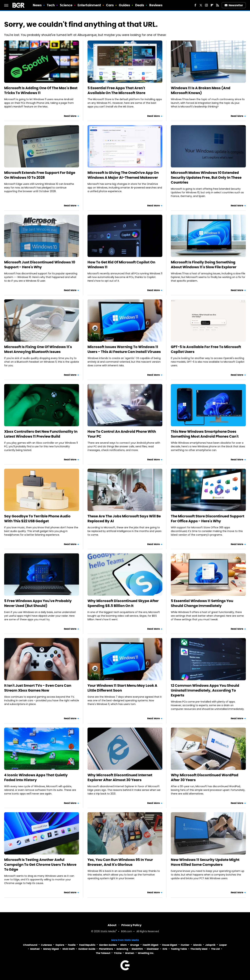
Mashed (35, 949)
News (37, 5)
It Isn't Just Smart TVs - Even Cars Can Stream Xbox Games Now (38, 688)
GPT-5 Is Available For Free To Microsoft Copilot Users (206, 349)
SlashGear (153, 949)
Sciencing (122, 949)
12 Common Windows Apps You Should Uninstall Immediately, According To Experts (205, 690)
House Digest (170, 945)
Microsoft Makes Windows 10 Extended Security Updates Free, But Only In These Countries (206, 178)
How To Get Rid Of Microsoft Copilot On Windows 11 (121, 265)
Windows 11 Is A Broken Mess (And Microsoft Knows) (201, 90)
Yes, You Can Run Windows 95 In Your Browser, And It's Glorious (120, 862)
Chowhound (30, 945)
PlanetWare (106, 949)
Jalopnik (210, 945)
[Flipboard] (212, 5)
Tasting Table (179, 949)
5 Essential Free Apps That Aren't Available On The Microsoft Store (116, 90)
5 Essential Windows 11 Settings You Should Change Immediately (202, 603)
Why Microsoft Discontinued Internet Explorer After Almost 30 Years (120, 777)
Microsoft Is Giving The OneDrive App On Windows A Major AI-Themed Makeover (123, 175)
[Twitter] (201, 5)
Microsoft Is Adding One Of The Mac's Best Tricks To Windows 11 (41, 90)
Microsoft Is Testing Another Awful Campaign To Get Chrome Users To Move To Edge (40, 865)
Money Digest (51, 949)
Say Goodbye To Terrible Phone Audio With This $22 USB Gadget (37, 519)
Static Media (108, 932)
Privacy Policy (131, 925)
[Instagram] (206, 5)
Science (66, 5)
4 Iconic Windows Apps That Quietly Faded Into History (36, 777)
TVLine (118, 953)
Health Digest (151, 945)
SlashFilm (137, 949)
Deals (140, 5)
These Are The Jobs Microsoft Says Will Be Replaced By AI (124, 519)
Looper (223, 945)
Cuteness (46, 945)
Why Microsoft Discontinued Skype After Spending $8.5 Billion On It (123, 603)
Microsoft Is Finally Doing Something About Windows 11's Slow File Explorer (204, 265)
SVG (165, 949)
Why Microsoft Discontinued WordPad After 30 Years (205, 777)
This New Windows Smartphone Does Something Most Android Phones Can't (205, 434)
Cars (110, 5)
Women (130, 953)
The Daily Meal (199, 949)
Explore (60, 945)
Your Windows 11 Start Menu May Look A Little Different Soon (122, 688)
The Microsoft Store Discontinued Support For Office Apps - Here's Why (208, 519)
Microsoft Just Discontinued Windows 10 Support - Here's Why (40, 265)
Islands (197, 945)
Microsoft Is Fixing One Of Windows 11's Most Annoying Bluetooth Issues (38, 349)
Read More (70, 116)
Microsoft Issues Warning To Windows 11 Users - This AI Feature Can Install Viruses (124, 349)
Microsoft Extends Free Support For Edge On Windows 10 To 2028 (40, 175)
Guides (125, 5)
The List (215, 949)
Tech (51, 5)
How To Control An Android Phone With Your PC (122, 434)
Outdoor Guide (87, 949)
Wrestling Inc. (146, 953)
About (112, 925)
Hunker (185, 945)
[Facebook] (195, 5)
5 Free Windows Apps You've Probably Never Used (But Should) (38, 603)
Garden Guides (108, 945)
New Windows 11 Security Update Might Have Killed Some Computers (205, 862)
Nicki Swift (69, 949)
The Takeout (103, 953)
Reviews (156, 5)
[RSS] (218, 5)
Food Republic (87, 945)
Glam (124, 945)
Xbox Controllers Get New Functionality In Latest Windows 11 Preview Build (41, 434)
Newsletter (234, 5)
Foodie (72, 945)
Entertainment (89, 5)
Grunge (135, 945)
